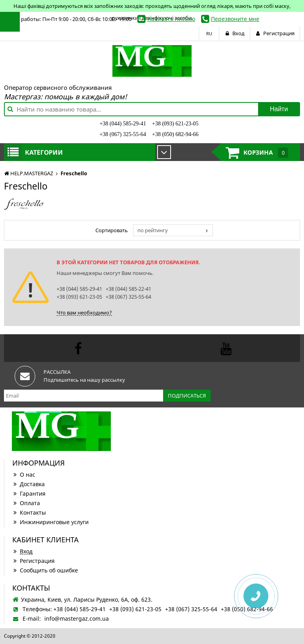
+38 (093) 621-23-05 (175, 124)
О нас (24, 474)
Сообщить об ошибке (45, 570)
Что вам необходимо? (84, 313)
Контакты (29, 512)
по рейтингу (153, 230)
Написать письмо (171, 19)
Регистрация (33, 561)
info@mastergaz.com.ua (77, 618)
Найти (279, 109)
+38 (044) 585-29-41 (123, 124)
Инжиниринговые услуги (50, 522)
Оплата (26, 503)
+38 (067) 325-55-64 (123, 134)
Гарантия (29, 493)
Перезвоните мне (235, 19)
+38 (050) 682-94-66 (175, 134)
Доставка (28, 484)
